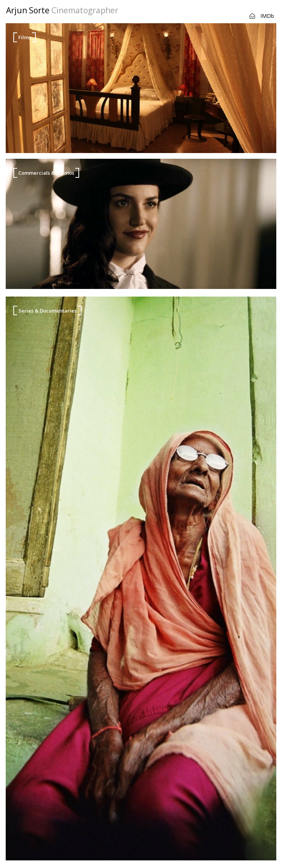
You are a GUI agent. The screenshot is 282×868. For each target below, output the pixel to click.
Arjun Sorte (62, 10)
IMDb (267, 16)
